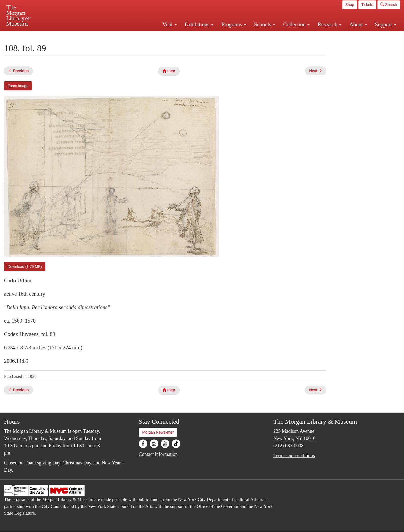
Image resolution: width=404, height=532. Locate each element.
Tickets (367, 5)
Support (385, 24)
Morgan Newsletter (158, 432)
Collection (296, 24)
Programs (234, 24)
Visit (170, 24)
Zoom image (18, 86)
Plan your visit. (138, 36)
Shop (350, 5)
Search (389, 5)
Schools (265, 24)
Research (329, 24)
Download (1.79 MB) (25, 267)
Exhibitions (199, 24)
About (358, 24)
